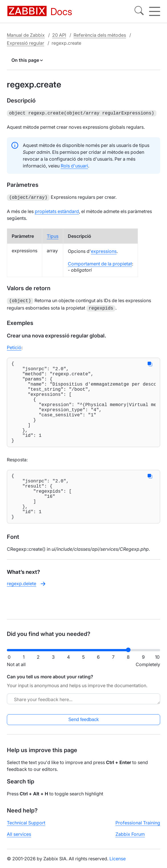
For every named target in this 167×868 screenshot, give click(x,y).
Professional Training (138, 827)
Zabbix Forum (130, 839)
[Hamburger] (155, 11)
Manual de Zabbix (26, 35)
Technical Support (26, 827)
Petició (14, 345)
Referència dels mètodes (100, 35)
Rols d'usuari (74, 165)
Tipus (53, 235)
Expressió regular (26, 43)
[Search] (139, 11)
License (118, 863)
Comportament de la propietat (100, 263)
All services (19, 839)
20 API (59, 35)
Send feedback (84, 724)
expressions (104, 250)
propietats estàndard (57, 210)
